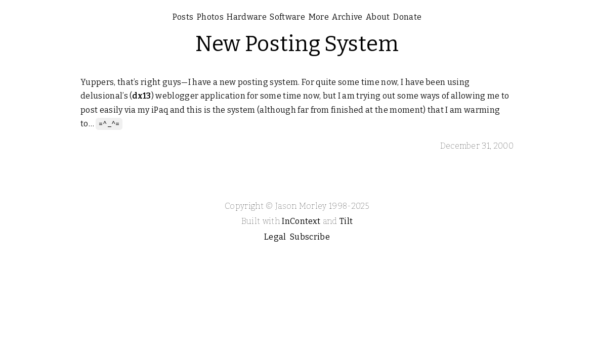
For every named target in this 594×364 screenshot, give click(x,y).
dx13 (141, 96)
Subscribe (310, 237)
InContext (301, 221)
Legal (275, 237)
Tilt (346, 221)
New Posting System (297, 44)
